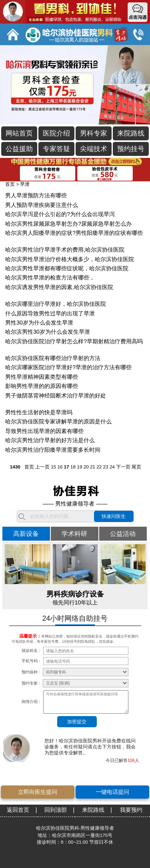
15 (53, 467)
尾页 (136, 467)
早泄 (25, 184)
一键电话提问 (112, 792)
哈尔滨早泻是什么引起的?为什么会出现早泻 (60, 214)
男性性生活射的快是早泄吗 (39, 412)
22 (99, 467)
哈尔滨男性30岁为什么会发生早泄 (48, 332)
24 (112, 467)
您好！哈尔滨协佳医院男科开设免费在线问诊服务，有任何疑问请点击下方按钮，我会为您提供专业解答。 (90, 747)
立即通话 (138, 34)
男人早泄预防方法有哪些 (36, 195)
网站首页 (19, 133)
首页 (10, 184)
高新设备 (26, 533)
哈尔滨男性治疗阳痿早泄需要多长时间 (53, 450)
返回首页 (18, 810)
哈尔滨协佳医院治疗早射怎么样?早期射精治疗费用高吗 (74, 341)
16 (60, 467)
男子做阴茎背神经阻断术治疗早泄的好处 (56, 396)
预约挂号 (131, 149)
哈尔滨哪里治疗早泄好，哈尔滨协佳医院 (56, 304)
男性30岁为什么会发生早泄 (39, 323)
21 (93, 467)
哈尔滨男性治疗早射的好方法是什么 (50, 440)
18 (73, 467)
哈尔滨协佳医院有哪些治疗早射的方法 (53, 358)
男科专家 (94, 133)
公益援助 (19, 149)
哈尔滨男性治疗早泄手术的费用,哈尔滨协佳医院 (65, 250)
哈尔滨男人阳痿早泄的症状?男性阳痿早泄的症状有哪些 (74, 233)
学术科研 (74, 533)
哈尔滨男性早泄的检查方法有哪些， (50, 278)
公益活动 (123, 533)
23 (106, 467)
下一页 (123, 467)
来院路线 (131, 133)
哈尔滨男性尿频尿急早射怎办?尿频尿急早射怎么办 (68, 224)
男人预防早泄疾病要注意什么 (42, 205)
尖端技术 (94, 149)
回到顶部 (56, 810)
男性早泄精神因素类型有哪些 (42, 377)
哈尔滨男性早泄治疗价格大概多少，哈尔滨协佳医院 (70, 259)
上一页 (42, 467)
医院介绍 (56, 133)
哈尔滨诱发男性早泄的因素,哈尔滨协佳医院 (59, 287)
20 (86, 467)
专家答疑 (56, 149)
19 (79, 467)
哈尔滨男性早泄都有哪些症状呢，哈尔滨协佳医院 (67, 268)
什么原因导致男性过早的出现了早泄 (50, 313)
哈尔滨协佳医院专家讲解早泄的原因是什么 (58, 421)
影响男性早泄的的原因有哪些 (42, 386)
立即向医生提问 (38, 792)
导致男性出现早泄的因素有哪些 (44, 431)
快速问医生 (114, 516)
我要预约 (131, 810)
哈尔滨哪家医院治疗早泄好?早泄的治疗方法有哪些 (68, 367)
